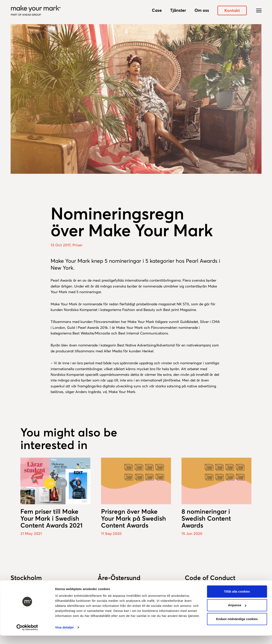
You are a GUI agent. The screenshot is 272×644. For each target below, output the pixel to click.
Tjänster (178, 10)
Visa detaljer (64, 627)
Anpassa (237, 605)
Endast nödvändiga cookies (237, 619)
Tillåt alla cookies (237, 591)
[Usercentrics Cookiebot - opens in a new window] (27, 627)
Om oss (202, 10)
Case (157, 10)
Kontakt (232, 10)
